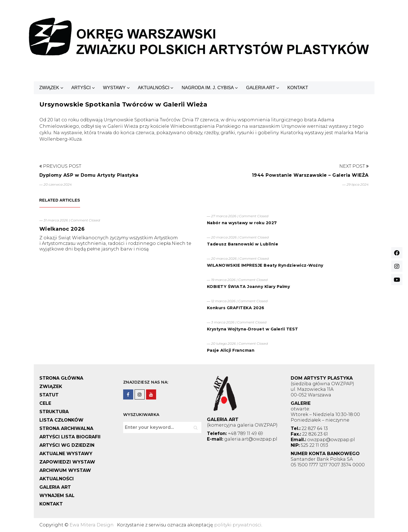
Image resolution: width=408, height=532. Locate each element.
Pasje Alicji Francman (231, 350)
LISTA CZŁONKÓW (61, 420)
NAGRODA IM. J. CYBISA (208, 88)
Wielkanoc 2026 (62, 229)
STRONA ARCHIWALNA (66, 428)
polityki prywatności (238, 525)
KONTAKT (298, 88)
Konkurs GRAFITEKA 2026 (236, 308)
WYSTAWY (114, 88)
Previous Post (60, 166)
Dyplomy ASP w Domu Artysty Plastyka (89, 175)
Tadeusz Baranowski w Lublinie (243, 244)
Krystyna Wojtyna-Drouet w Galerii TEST (253, 329)
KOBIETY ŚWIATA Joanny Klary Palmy (249, 287)
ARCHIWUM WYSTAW (65, 470)
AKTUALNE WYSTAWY (66, 454)
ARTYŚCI (81, 88)
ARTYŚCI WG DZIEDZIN (67, 445)
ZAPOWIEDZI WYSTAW (67, 462)
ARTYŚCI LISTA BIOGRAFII (70, 437)
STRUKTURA (54, 412)
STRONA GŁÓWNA (61, 378)
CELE (45, 403)
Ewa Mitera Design (92, 525)
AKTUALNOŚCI (154, 88)
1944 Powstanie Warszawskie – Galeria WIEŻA (310, 175)
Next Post (354, 166)
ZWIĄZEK (49, 88)
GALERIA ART (261, 88)
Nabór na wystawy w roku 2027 (242, 223)
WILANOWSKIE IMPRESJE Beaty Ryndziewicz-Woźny (265, 265)
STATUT (49, 395)
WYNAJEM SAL (57, 496)
